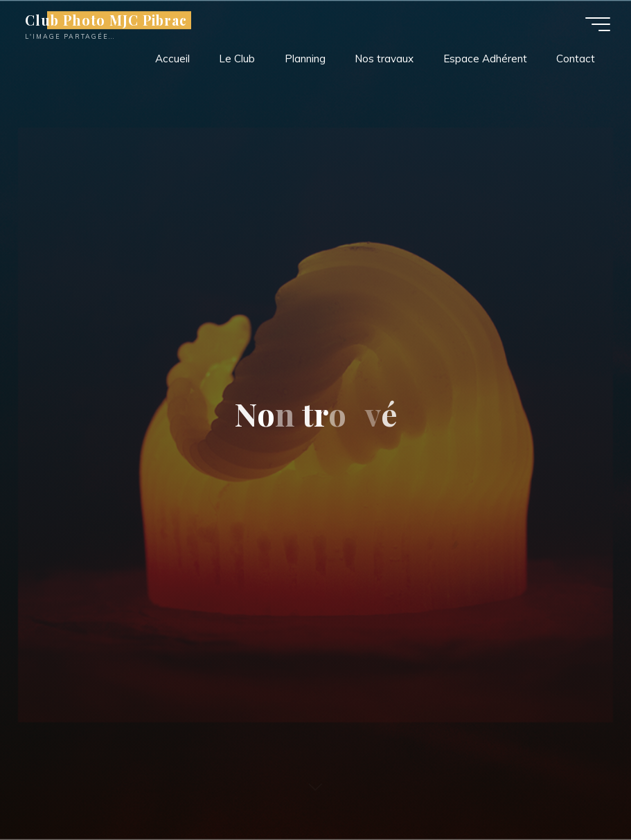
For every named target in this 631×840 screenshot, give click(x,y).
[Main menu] (598, 24)
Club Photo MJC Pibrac (106, 20)
